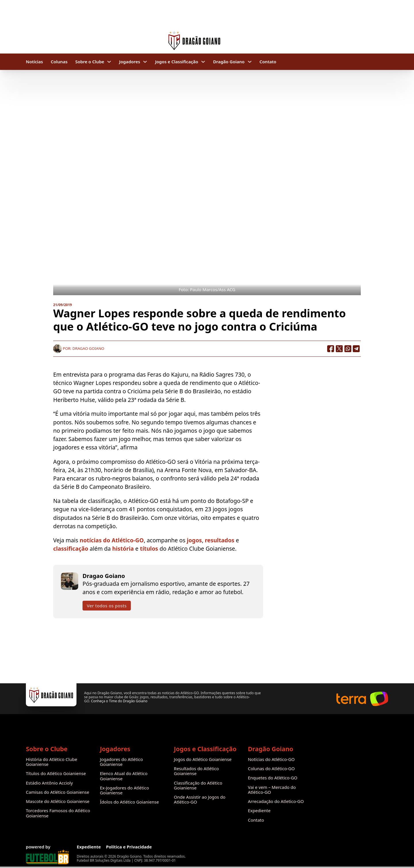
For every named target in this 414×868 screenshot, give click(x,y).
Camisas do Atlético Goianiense (57, 792)
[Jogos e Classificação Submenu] (203, 62)
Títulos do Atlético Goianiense (56, 773)
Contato (268, 62)
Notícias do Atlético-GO (271, 759)
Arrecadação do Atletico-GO (276, 801)
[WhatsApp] (348, 349)
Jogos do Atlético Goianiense (203, 759)
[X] (339, 349)
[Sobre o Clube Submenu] (109, 62)
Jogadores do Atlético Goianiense (121, 762)
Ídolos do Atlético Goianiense (129, 802)
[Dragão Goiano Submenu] (250, 62)
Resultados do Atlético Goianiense (196, 771)
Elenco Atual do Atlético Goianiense (124, 776)
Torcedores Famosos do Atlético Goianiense (58, 813)
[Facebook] (331, 349)
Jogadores (130, 62)
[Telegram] (356, 349)
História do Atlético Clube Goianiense (51, 762)
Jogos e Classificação (177, 62)
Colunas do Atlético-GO (271, 769)
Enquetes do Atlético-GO (273, 778)
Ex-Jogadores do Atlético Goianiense (124, 790)
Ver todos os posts (107, 606)
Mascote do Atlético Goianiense (58, 801)
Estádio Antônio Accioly (49, 783)
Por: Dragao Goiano (79, 348)
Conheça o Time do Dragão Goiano (119, 701)
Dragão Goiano (229, 62)
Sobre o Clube (90, 62)
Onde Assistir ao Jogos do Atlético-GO (200, 800)
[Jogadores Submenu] (145, 62)
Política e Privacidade (129, 847)
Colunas (59, 62)
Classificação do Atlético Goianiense (198, 786)
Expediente (259, 811)
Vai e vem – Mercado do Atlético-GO (272, 790)
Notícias (34, 62)
